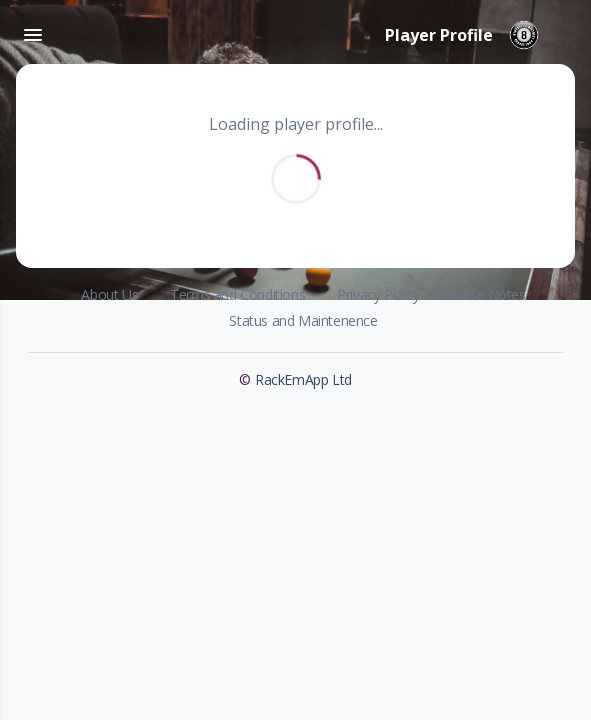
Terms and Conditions (237, 294)
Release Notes (481, 294)
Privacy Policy (378, 294)
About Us (109, 294)
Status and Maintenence (303, 320)
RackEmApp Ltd (303, 379)
